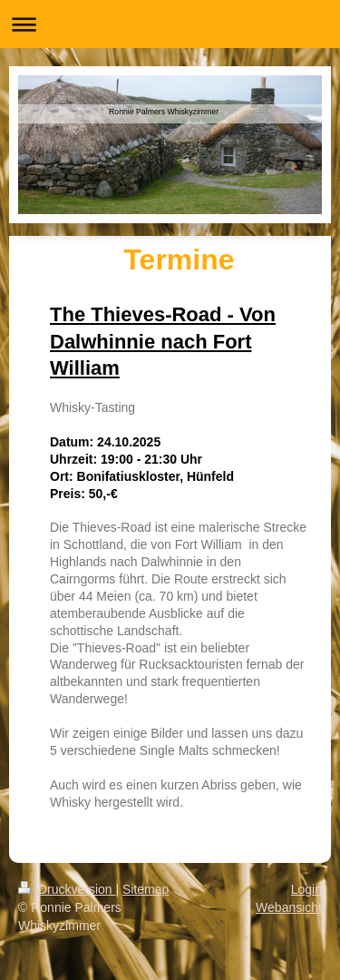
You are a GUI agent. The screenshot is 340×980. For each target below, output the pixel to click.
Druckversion (67, 889)
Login (306, 889)
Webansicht (289, 907)
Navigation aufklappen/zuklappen (170, 24)
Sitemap (146, 889)
